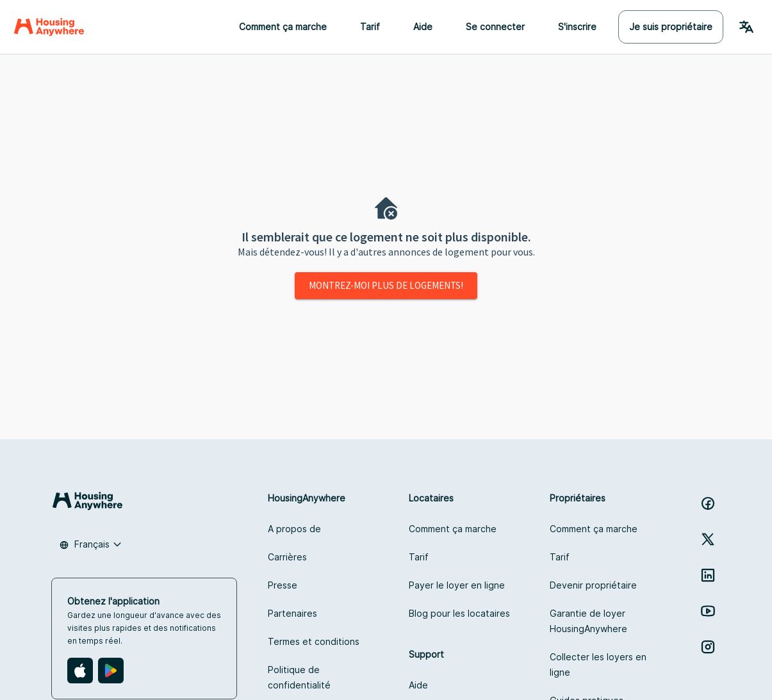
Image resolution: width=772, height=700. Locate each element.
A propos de (294, 529)
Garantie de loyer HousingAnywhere (588, 621)
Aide (423, 27)
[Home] (49, 27)
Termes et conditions (314, 641)
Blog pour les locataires (459, 613)
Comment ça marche (283, 27)
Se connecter (495, 27)
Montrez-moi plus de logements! (386, 285)
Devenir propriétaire (593, 585)
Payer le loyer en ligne (457, 585)
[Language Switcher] (746, 27)
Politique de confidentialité (299, 677)
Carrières (287, 557)
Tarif (370, 27)
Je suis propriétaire (671, 27)
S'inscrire (577, 27)
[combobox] (91, 544)
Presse (283, 585)
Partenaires (292, 613)
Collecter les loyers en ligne (598, 664)
